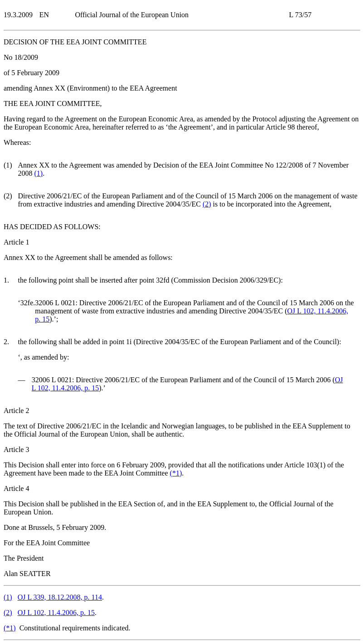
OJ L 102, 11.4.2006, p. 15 (56, 613)
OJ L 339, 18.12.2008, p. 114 (60, 597)
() (38, 173)
